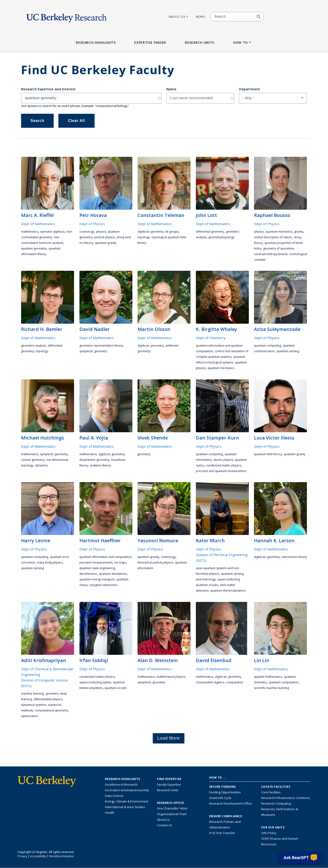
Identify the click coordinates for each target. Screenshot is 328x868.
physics (101, 232)
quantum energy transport (97, 579)
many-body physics (50, 562)
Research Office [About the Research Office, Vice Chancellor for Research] (171, 803)
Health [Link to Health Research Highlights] (110, 813)
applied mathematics (268, 677)
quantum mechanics (279, 232)
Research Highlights (96, 42)
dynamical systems (34, 705)
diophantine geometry (94, 460)
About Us (179, 17)
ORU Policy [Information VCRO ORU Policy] (269, 833)
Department (250, 89)
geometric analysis (34, 346)
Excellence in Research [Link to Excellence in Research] (121, 784)
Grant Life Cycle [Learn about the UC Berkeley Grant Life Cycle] (220, 798)
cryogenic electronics (103, 585)
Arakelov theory (100, 465)
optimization (30, 716)
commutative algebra (210, 682)
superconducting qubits (95, 682)
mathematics (30, 232)
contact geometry (33, 460)
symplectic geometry (93, 351)
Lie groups (172, 232)
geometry (144, 454)
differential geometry (210, 232)
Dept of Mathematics (38, 224)
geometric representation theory (101, 346)
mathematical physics (171, 677)
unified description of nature (273, 237)
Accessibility (38, 856)
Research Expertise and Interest (48, 89)
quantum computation (284, 682)
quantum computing (267, 346)
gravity (299, 232)
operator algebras (52, 232)
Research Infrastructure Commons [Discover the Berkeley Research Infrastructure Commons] (286, 798)
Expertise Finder (150, 42)
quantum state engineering (97, 568)
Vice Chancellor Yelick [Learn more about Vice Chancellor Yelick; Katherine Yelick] (172, 808)
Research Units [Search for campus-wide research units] (168, 790)
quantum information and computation (105, 557)
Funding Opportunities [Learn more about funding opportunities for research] (225, 792)
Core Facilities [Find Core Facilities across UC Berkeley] (271, 792)
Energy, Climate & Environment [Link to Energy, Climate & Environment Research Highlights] (127, 801)
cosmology (87, 232)
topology (144, 237)
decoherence (88, 574)
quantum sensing (288, 351)
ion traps (120, 562)
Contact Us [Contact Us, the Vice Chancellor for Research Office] (165, 825)
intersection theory (294, 557)
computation (235, 682)
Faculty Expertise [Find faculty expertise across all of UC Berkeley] (169, 784)
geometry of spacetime (279, 248)
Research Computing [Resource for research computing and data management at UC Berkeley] (276, 803)
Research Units (200, 42)
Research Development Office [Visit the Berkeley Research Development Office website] (231, 803)
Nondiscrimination (61, 856)
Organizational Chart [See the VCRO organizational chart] (172, 814)
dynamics (41, 465)
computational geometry (51, 710)
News (201, 17)
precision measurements (96, 562)
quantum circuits (116, 688)
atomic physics (223, 460)
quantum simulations (113, 574)
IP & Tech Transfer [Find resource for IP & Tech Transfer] (222, 833)
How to (243, 42)
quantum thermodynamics (228, 591)
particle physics (104, 237)
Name (171, 89)
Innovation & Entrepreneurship (127, 790)
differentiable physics (48, 699)
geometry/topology (221, 237)
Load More (169, 738)
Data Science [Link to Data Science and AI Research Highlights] (114, 796)
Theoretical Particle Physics (155, 562)
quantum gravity (106, 243)
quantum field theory (268, 454)
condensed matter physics (224, 465)
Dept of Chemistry (211, 338)
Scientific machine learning (271, 688)
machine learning (32, 694)
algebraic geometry (151, 232)
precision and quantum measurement (221, 471)
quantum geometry (34, 248)
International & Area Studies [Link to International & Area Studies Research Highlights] (125, 807)
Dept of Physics (92, 224)
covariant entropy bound (271, 254)
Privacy (22, 856)
